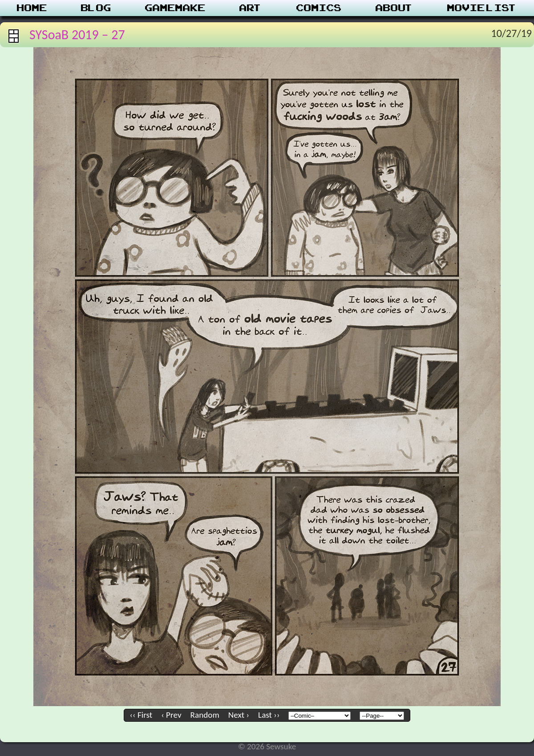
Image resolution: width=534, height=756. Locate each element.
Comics (319, 8)
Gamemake (175, 8)
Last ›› (269, 715)
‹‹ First (141, 715)
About (394, 8)
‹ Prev (171, 715)
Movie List (482, 8)
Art (251, 8)
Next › (239, 715)
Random (205, 715)
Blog (96, 8)
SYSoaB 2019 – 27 (77, 35)
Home (32, 8)
